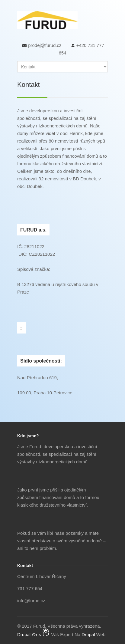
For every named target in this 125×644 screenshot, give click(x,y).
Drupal (88, 634)
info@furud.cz (31, 601)
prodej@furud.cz (45, 45)
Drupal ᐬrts (34, 634)
